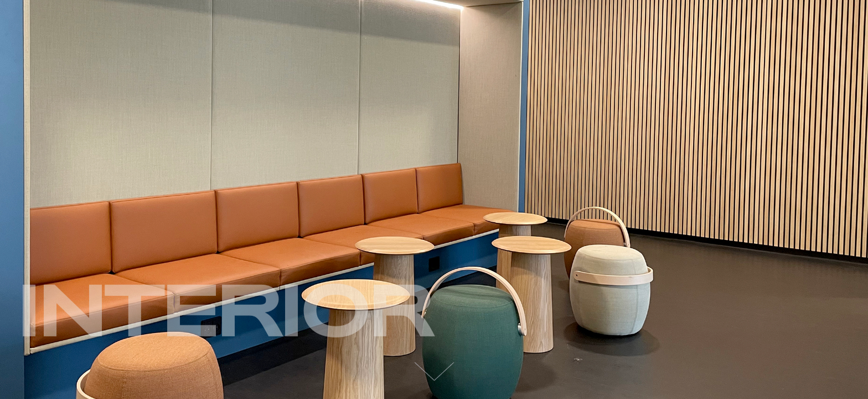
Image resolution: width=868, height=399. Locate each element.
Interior (225, 315)
